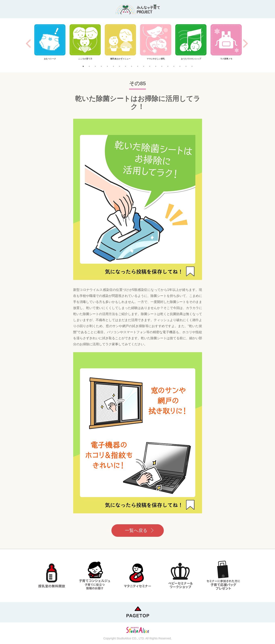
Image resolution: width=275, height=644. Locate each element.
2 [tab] (89, 66)
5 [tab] (107, 66)
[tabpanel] (50, 42)
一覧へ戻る (136, 530)
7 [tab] (119, 66)
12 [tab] (150, 66)
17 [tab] (180, 66)
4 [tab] (101, 66)
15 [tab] (168, 66)
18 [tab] (186, 66)
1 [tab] (83, 66)
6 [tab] (113, 66)
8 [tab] (126, 66)
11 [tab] (144, 66)
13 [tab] (156, 66)
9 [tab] (132, 66)
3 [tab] (95, 66)
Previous (28, 44)
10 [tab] (138, 66)
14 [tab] (162, 66)
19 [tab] (192, 66)
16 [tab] (174, 66)
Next (246, 44)
